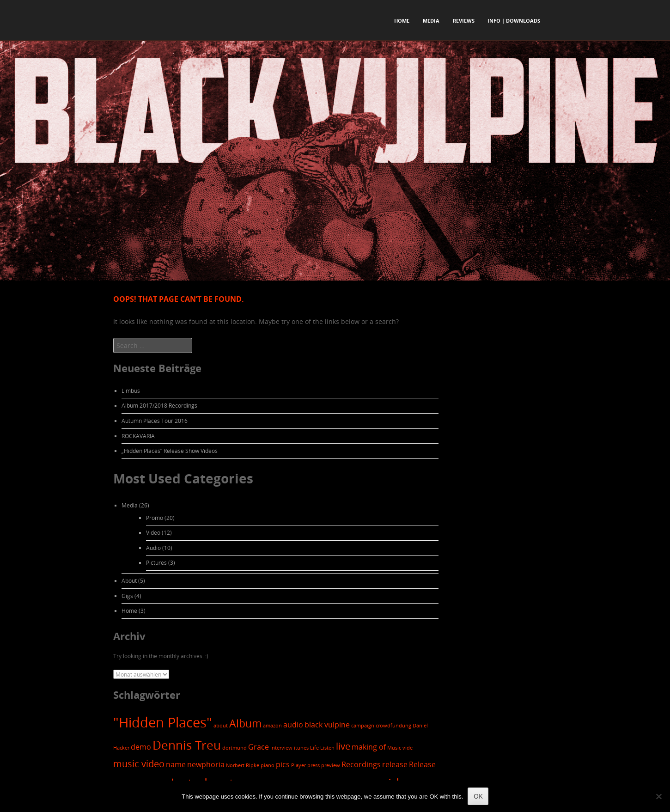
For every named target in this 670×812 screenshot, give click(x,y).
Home (402, 21)
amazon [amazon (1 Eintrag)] (272, 726)
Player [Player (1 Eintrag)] (298, 765)
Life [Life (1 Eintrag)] (314, 748)
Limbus (131, 391)
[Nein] (658, 796)
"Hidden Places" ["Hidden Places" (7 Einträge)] (163, 722)
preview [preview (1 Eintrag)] (331, 765)
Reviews (464, 21)
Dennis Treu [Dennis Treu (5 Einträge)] (187, 745)
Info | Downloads (514, 21)
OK (478, 796)
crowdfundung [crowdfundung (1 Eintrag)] (393, 726)
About (129, 580)
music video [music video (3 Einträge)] (139, 764)
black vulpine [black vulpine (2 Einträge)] (327, 725)
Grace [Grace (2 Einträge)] (259, 747)
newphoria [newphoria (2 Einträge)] (206, 764)
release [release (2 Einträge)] (395, 764)
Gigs (127, 596)
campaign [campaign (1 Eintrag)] (363, 726)
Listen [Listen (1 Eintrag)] (327, 748)
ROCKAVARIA (138, 436)
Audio (153, 548)
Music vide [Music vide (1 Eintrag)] (400, 748)
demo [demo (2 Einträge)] (141, 747)
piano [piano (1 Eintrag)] (268, 765)
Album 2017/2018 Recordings (159, 405)
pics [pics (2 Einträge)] (283, 764)
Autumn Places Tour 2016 (155, 421)
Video (153, 532)
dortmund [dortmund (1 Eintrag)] (234, 748)
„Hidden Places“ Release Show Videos (170, 451)
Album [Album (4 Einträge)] (245, 723)
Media (431, 21)
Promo (155, 518)
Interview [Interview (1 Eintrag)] (281, 748)
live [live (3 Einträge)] (343, 746)
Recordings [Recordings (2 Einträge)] (361, 764)
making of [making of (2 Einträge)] (369, 747)
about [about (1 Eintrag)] (221, 726)
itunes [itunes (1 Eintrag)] (301, 748)
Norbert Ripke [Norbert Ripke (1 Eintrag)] (243, 765)
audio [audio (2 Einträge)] (293, 725)
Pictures (156, 562)
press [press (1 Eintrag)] (314, 765)
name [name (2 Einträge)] (176, 764)
